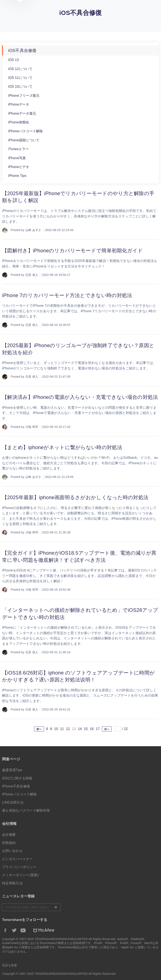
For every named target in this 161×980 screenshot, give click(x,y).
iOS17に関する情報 (17, 778)
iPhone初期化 (19, 122)
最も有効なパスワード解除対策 (26, 810)
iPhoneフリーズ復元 (24, 96)
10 (56, 729)
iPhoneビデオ (19, 167)
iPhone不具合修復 (16, 786)
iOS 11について (20, 78)
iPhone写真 (17, 158)
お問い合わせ (12, 851)
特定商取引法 (12, 883)
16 (92, 729)
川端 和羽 (32, 427)
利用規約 (9, 843)
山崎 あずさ (33, 230)
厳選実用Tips (12, 770)
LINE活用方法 (13, 802)
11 (62, 729)
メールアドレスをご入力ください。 (31, 907)
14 (80, 729)
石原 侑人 (32, 275)
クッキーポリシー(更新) (20, 875)
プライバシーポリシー (19, 867)
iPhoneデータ (19, 104)
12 (68, 729)
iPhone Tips (17, 176)
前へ (39, 729)
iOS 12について (20, 69)
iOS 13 (14, 60)
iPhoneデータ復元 (22, 113)
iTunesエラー (18, 149)
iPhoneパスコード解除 (26, 131)
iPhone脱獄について (24, 140)
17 (98, 729)
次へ (107, 729)
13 (74, 729)
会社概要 (9, 835)
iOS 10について (20, 87)
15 (86, 729)
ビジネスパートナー (18, 859)
